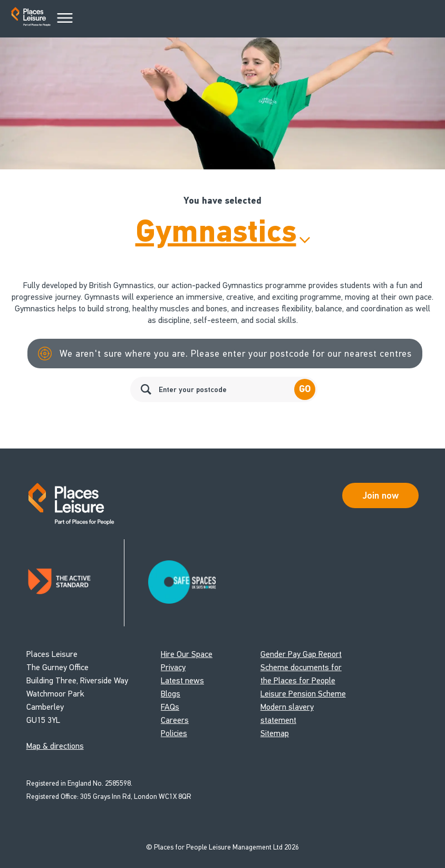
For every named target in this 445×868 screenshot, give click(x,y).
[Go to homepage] (31, 19)
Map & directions (55, 746)
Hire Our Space (187, 654)
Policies (174, 733)
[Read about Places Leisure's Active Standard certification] (75, 583)
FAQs (170, 707)
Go (305, 389)
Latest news (182, 680)
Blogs (171, 694)
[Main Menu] (65, 18)
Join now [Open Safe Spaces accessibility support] (381, 495)
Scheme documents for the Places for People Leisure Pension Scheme (303, 680)
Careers (175, 720)
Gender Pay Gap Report (301, 654)
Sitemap (275, 733)
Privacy (173, 667)
